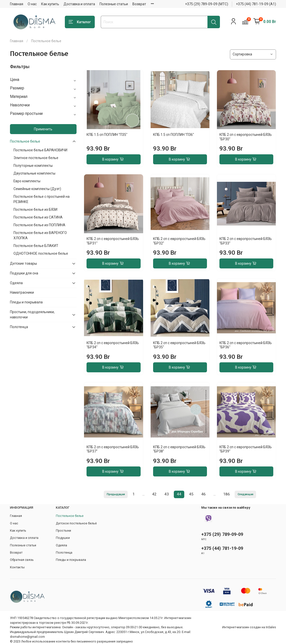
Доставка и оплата (79, 4)
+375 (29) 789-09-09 (222, 534)
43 (167, 494)
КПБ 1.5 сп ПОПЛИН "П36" (174, 135)
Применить (43, 129)
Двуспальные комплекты (34, 173)
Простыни (63, 531)
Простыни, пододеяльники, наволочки (32, 315)
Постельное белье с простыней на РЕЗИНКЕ (42, 199)
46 (203, 494)
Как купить (50, 4)
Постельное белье (25, 141)
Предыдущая (116, 494)
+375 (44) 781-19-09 (222, 548)
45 (191, 494)
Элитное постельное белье (36, 158)
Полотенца (19, 327)
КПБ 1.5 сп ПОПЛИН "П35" (107, 135)
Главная (17, 4)
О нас (32, 4)
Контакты (17, 567)
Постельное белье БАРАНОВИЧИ (40, 150)
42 (154, 494)
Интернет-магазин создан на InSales (249, 627)
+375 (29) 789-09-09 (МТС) (207, 4)
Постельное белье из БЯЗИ (35, 210)
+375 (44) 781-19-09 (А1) (256, 4)
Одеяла (16, 283)
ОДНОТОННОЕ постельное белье (41, 253)
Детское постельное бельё (76, 523)
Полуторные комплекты (33, 166)
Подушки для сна (24, 273)
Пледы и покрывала (26, 302)
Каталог (80, 22)
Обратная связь (22, 560)
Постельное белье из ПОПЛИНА (39, 225)
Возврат (139, 4)
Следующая (245, 494)
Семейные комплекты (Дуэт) (37, 189)
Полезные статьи (114, 4)
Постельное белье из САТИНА (38, 217)
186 (227, 494)
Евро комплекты (27, 181)
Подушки (63, 538)
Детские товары (23, 263)
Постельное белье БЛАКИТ (36, 246)
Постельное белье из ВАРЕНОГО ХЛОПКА (40, 235)
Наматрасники (22, 292)
